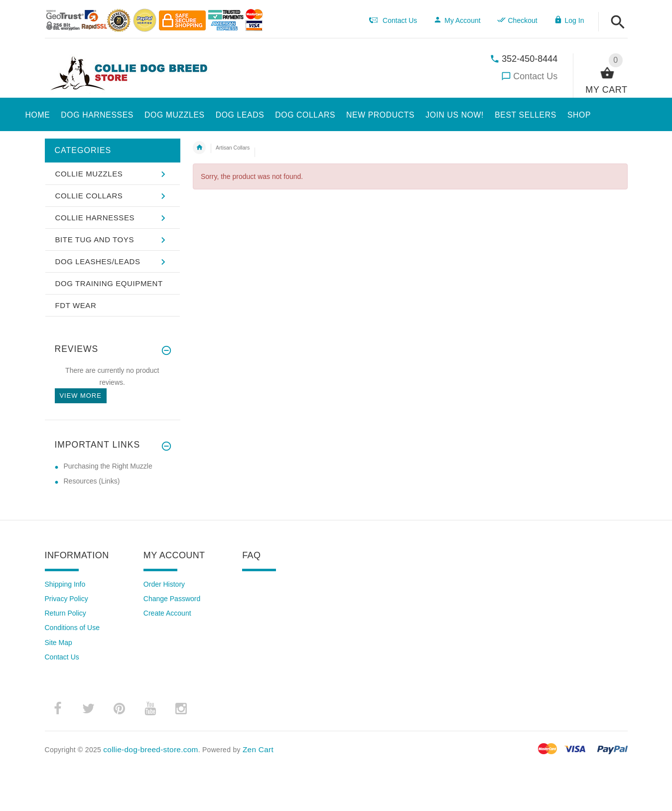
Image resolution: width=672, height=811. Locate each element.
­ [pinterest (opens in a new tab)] (120, 709)
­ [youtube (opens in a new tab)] (150, 709)
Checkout (517, 20)
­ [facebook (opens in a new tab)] (58, 709)
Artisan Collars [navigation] (233, 148)
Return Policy (66, 613)
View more (81, 396)
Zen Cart (258, 749)
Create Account (167, 613)
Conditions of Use (72, 628)
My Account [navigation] (457, 20)
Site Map (59, 643)
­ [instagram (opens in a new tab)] (181, 709)
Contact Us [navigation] (393, 20)
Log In (569, 20)
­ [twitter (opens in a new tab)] (89, 709)
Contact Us (535, 76)
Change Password (172, 599)
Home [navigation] (199, 148)
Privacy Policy (67, 599)
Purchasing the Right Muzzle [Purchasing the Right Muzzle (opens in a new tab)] (108, 466)
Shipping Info (65, 584)
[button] (618, 23)
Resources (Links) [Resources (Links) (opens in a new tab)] (92, 481)
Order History (164, 584)
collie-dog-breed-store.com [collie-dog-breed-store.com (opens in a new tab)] (150, 749)
